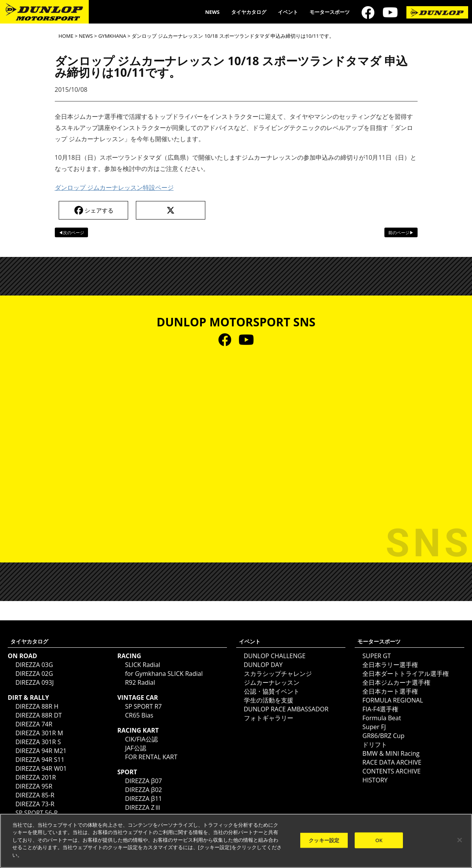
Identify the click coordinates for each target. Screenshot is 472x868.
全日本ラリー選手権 (390, 665)
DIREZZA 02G (34, 674)
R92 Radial (140, 682)
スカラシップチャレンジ (278, 674)
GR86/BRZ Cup (383, 736)
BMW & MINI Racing (391, 753)
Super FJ (374, 727)
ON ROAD (22, 656)
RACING (129, 656)
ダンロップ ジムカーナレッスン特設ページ (114, 187)
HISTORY (375, 780)
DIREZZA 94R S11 (40, 760)
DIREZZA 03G (34, 665)
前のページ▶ (401, 232)
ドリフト (375, 745)
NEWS (212, 12)
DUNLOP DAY (263, 665)
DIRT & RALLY (28, 697)
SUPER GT (376, 656)
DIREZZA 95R (34, 786)
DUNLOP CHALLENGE (275, 656)
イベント (288, 12)
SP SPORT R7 (143, 706)
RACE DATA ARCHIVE (392, 762)
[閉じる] (460, 843)
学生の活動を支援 (269, 700)
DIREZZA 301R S (38, 742)
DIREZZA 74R (34, 724)
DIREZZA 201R (36, 777)
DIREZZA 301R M (39, 733)
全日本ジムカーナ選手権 (396, 682)
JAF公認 (136, 748)
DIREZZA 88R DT (39, 715)
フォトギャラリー (269, 718)
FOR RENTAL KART (151, 757)
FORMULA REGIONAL (393, 700)
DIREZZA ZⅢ (143, 807)
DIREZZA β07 (144, 781)
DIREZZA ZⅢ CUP (150, 816)
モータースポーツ (330, 12)
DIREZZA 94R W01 (41, 768)
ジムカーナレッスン (272, 682)
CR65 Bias (139, 715)
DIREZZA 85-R (35, 795)
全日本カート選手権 (390, 691)
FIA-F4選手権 (380, 709)
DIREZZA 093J (35, 682)
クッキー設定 (324, 844)
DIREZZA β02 (144, 790)
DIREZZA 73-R (35, 804)
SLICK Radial (143, 665)
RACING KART (138, 730)
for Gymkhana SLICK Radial (164, 674)
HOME (66, 36)
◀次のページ (71, 232)
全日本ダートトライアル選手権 (406, 674)
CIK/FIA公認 (141, 739)
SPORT (127, 772)
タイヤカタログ (249, 12)
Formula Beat (382, 718)
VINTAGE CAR (138, 697)
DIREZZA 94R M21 (41, 751)
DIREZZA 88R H (37, 706)
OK (379, 844)
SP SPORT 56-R (37, 813)
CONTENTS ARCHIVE (392, 771)
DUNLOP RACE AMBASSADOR (286, 709)
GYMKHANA (112, 36)
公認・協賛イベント (272, 691)
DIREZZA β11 (144, 799)
